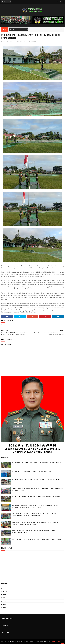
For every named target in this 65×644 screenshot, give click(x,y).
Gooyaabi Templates (56, 642)
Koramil (5, 595)
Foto (4, 588)
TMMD (4, 604)
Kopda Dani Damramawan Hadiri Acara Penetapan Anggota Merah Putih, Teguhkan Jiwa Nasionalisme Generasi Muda (36, 506)
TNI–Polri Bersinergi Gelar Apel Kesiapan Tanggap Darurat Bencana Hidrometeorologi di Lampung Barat (35, 523)
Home (5, 29)
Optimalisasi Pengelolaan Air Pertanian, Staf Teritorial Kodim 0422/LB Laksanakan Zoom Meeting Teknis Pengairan (36, 515)
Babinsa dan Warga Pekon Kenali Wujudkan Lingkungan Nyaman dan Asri (36, 497)
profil (4, 601)
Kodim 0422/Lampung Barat (17, 642)
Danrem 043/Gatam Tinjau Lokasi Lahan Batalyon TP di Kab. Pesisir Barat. (37, 463)
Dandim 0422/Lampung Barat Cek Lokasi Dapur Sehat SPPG (32, 471)
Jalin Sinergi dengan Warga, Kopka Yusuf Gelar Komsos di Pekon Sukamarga (38, 539)
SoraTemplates (46, 642)
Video (4, 607)
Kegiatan (33, 41)
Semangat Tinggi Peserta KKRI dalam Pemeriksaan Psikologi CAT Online (36, 480)
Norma (4, 598)
